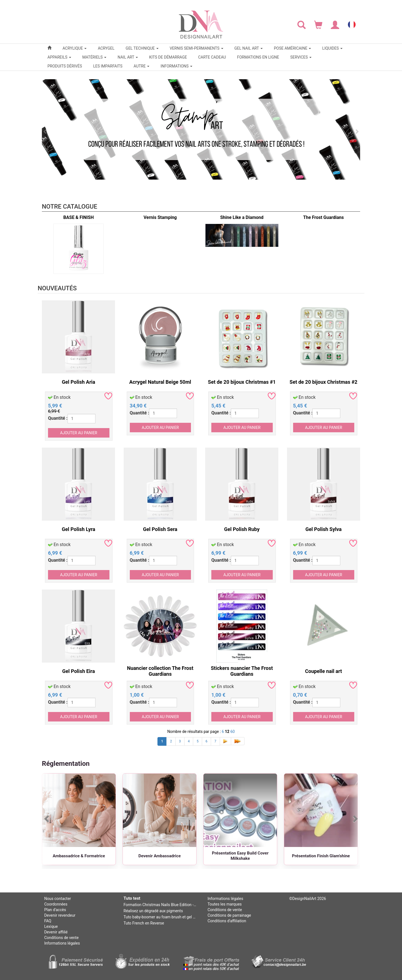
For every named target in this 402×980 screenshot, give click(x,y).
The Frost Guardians (323, 217)
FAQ (48, 921)
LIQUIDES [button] (332, 48)
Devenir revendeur (60, 915)
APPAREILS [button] (59, 57)
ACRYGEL (106, 48)
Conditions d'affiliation (227, 921)
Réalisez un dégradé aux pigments (153, 911)
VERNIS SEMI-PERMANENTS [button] (197, 48)
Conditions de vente (61, 938)
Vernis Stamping (160, 217)
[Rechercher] (301, 25)
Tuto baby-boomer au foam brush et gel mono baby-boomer (160, 917)
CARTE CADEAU (212, 57)
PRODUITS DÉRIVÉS (65, 66)
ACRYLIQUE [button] (75, 48)
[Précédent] (47, 819)
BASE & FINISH (79, 217)
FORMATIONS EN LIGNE (258, 57)
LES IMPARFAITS (108, 66)
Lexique (51, 926)
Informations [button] (176, 66)
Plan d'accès (55, 910)
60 (233, 732)
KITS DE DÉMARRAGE (168, 57)
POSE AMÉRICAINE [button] (292, 48)
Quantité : (58, 418)
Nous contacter (58, 899)
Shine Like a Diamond (242, 217)
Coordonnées (56, 904)
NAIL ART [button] (128, 57)
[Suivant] (355, 819)
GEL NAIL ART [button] (249, 48)
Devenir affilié (56, 932)
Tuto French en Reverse (144, 923)
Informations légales (62, 943)
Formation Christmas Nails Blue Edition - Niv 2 (160, 905)
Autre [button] (142, 66)
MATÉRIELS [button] (94, 57)
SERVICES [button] (301, 57)
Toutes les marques (224, 904)
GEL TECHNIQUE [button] (142, 48)
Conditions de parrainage (229, 915)
